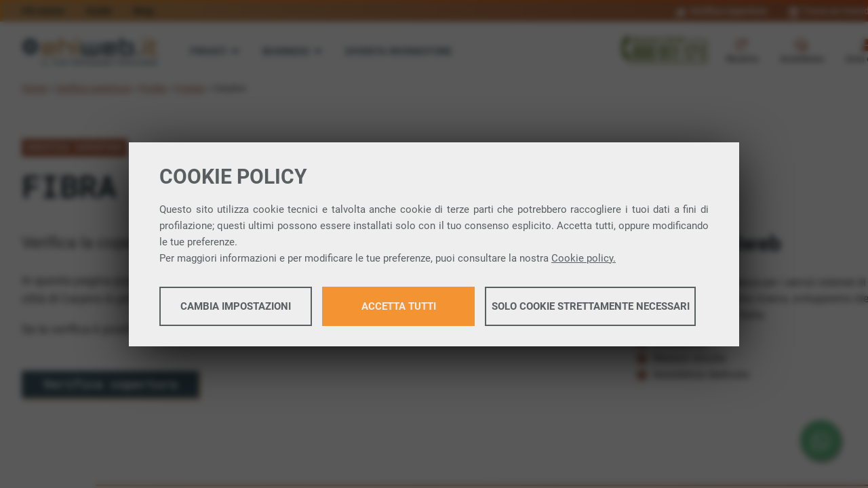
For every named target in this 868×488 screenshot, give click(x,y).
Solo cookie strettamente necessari (591, 306)
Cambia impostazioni (236, 306)
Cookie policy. (584, 258)
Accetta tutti (399, 306)
